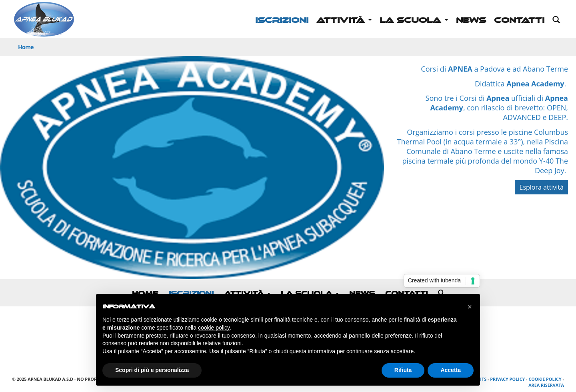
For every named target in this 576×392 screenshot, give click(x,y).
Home (26, 47)
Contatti (519, 20)
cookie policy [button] (214, 328)
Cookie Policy (545, 379)
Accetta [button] (451, 370)
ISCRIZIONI (282, 20)
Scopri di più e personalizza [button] (152, 370)
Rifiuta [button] (403, 370)
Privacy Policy (507, 379)
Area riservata (546, 385)
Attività (344, 20)
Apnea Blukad (44, 20)
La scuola (414, 20)
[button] (470, 307)
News (471, 20)
